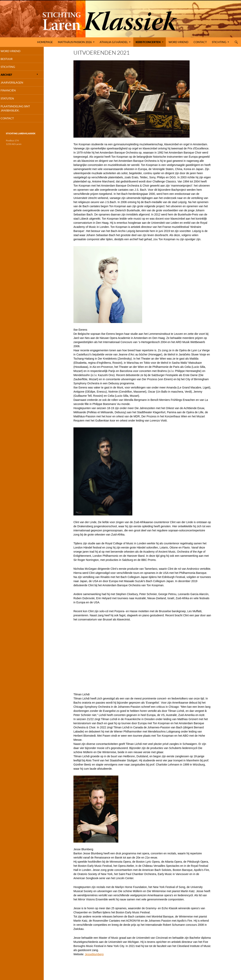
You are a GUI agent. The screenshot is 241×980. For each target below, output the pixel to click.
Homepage (45, 42)
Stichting (219, 42)
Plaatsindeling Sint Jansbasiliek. (21, 111)
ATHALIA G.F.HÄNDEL (114, 42)
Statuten (13, 101)
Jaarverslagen (17, 84)
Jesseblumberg (94, 954)
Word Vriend (178, 42)
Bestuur (12, 59)
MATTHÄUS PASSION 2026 (75, 42)
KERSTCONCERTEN (148, 42)
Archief (12, 76)
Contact (200, 42)
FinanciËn (13, 92)
